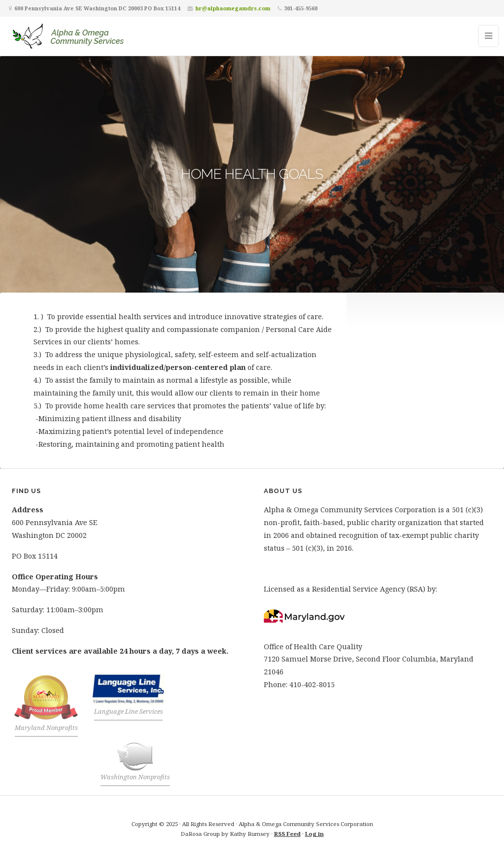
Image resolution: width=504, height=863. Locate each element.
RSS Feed (287, 834)
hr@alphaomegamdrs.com (233, 8)
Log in (315, 834)
